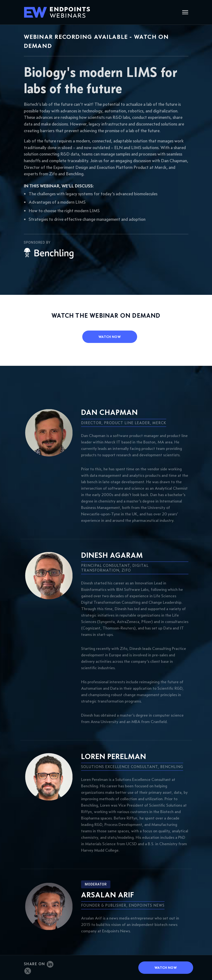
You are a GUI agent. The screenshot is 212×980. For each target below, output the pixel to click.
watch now (110, 337)
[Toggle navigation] (185, 13)
